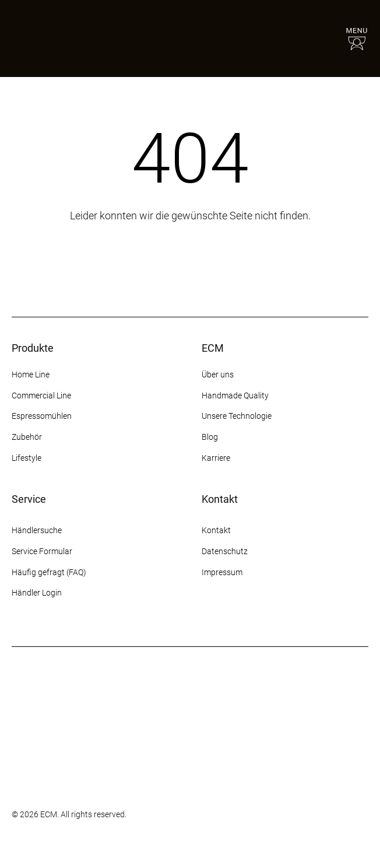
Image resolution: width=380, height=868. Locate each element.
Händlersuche (37, 530)
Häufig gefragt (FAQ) (49, 572)
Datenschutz (225, 551)
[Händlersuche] (323, 38)
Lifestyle (27, 458)
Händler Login (37, 593)
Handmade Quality (235, 395)
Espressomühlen (42, 416)
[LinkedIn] (293, 616)
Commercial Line (41, 395)
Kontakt (217, 530)
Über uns (218, 374)
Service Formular (42, 551)
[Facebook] (230, 616)
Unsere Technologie (237, 416)
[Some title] (41, 766)
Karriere (216, 458)
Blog (210, 437)
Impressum (222, 572)
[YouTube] (272, 616)
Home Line (31, 374)
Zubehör (27, 437)
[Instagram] (209, 616)
